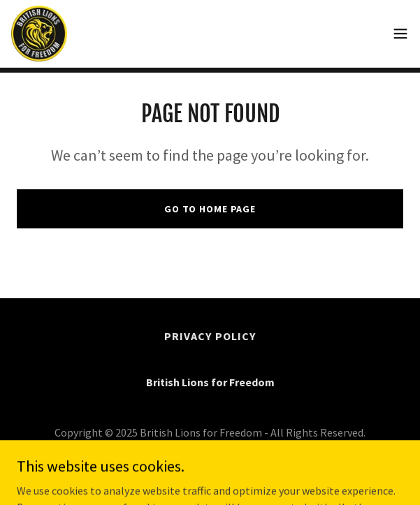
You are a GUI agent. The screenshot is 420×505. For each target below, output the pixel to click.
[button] (400, 34)
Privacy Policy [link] (210, 336)
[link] (39, 34)
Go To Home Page (210, 209)
